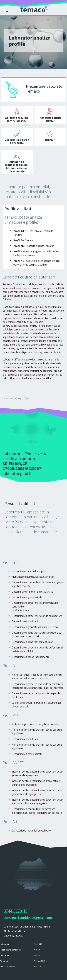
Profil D (37, 950)
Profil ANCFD (39, 961)
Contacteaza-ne (8, 966)
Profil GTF (38, 944)
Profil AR (37, 966)
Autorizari (5, 961)
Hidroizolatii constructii (11, 950)
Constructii (5, 955)
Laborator (4, 944)
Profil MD (38, 955)
